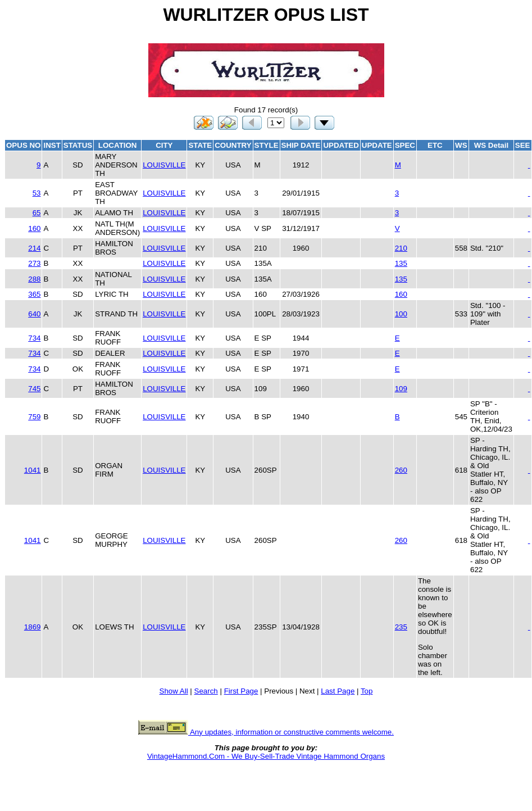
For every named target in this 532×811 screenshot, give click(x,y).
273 (34, 263)
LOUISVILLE (164, 165)
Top (367, 691)
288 (34, 279)
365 (34, 294)
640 (34, 314)
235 (401, 627)
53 (37, 193)
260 (401, 470)
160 (34, 228)
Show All (174, 691)
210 (401, 248)
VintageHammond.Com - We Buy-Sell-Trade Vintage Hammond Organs (266, 756)
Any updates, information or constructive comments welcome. (266, 732)
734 (34, 338)
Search (206, 691)
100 (401, 314)
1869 (33, 627)
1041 (33, 470)
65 (37, 213)
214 (34, 248)
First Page (241, 691)
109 (401, 389)
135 (401, 263)
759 (34, 417)
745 (34, 389)
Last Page (338, 691)
